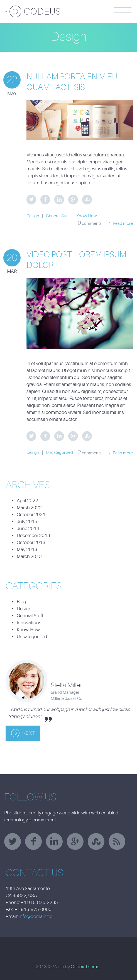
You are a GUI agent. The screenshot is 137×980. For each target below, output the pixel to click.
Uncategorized (59, 453)
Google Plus (73, 200)
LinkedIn (59, 200)
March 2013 (29, 556)
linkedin (54, 841)
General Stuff (58, 216)
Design (33, 216)
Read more (123, 224)
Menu (123, 11)
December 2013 (33, 536)
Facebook (45, 200)
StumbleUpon (87, 200)
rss (117, 841)
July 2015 (27, 522)
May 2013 (27, 549)
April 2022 (27, 501)
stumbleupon (96, 841)
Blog (21, 602)
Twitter (31, 200)
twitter (13, 841)
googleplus (75, 841)
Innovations (29, 623)
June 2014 (28, 529)
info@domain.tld (36, 916)
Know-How (86, 216)
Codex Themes (86, 967)
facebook (33, 841)
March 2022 (29, 508)
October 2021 (31, 515)
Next (29, 733)
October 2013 (31, 543)
